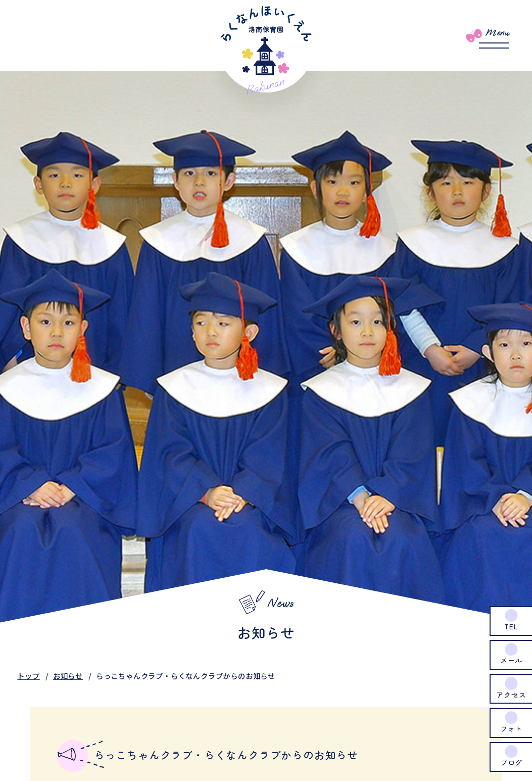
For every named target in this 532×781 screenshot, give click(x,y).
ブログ (511, 762)
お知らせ (68, 676)
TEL (511, 626)
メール (511, 660)
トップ (28, 676)
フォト (511, 728)
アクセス (511, 695)
